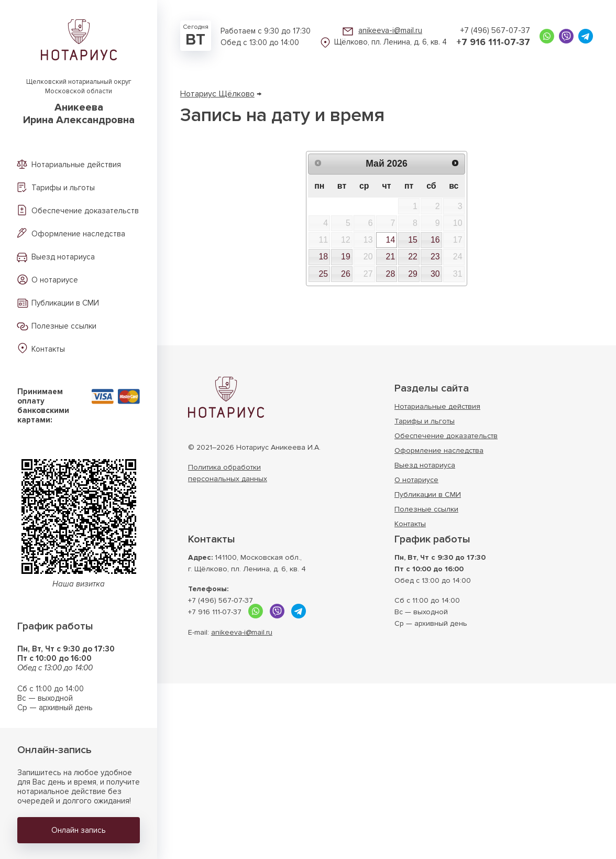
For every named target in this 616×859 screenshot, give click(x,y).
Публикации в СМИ (65, 303)
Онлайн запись (79, 830)
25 (323, 274)
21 (391, 257)
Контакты (48, 349)
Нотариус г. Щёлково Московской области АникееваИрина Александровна (226, 397)
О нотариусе (55, 280)
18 (323, 257)
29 (413, 274)
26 (346, 274)
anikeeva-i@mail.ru (390, 30)
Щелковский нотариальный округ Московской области (79, 102)
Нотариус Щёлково (217, 94)
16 (435, 240)
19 (346, 257)
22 (413, 257)
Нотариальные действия (76, 165)
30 (435, 274)
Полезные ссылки (64, 326)
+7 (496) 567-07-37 (495, 30)
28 (391, 274)
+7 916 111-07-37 (493, 42)
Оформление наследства (78, 234)
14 (391, 240)
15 (413, 240)
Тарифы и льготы (63, 188)
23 (435, 257)
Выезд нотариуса (63, 257)
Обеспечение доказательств (85, 211)
